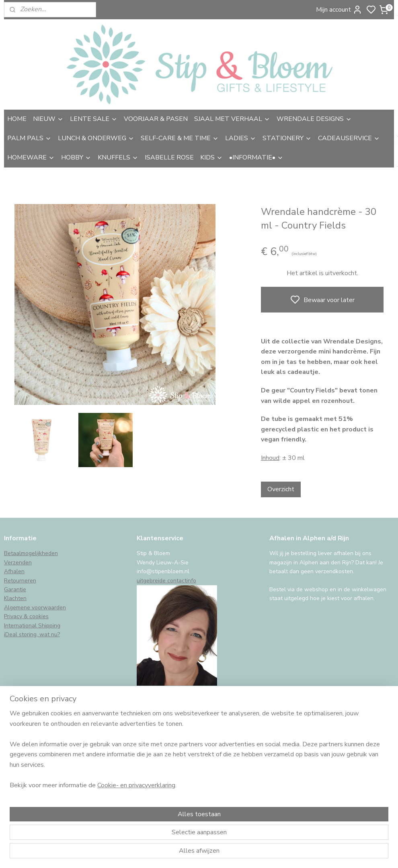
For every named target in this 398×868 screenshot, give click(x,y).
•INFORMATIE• (256, 157)
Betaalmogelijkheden (31, 553)
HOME (17, 119)
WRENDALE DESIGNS (314, 119)
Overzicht (281, 489)
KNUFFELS (118, 157)
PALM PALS (29, 138)
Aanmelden (27, 788)
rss (256, 853)
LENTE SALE (94, 119)
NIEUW (48, 119)
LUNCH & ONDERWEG (96, 138)
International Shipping (32, 626)
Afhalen (14, 571)
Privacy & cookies (26, 616)
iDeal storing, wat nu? (32, 634)
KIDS (211, 157)
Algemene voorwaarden (35, 608)
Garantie (15, 589)
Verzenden (18, 563)
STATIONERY (287, 138)
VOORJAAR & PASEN (156, 119)
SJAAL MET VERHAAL (232, 119)
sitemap (242, 853)
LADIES (241, 138)
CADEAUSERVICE (349, 138)
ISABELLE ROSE (169, 157)
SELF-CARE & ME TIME (180, 138)
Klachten (15, 598)
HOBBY (76, 157)
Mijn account (339, 10)
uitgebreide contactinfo (166, 581)
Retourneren (20, 581)
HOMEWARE (31, 157)
